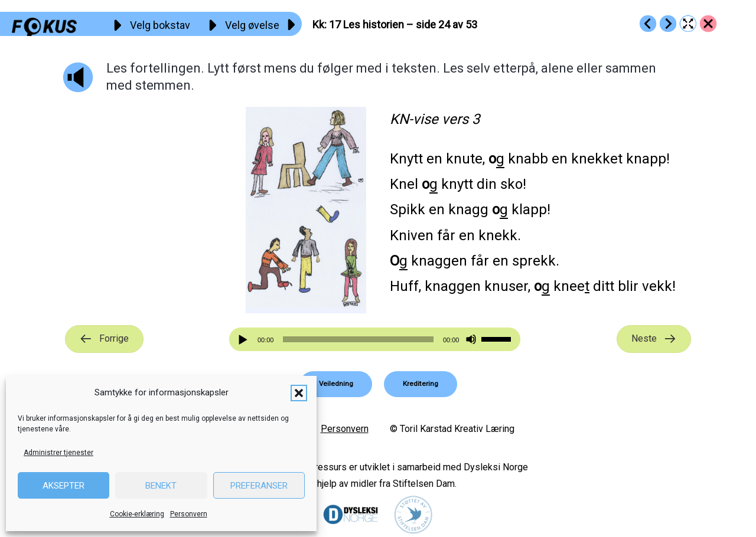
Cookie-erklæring (137, 514)
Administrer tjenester (58, 453)
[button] (299, 393)
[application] (375, 339)
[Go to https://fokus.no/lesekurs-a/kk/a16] (648, 24)
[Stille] (471, 340)
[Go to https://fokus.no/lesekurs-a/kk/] (708, 24)
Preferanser (259, 486)
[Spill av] (245, 340)
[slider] (358, 339)
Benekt (161, 486)
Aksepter (63, 486)
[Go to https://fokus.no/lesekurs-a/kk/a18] (668, 24)
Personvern (189, 514)
